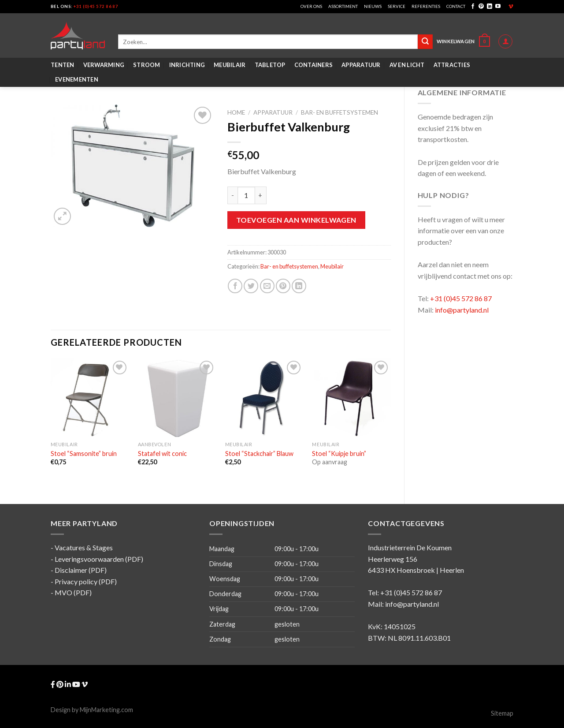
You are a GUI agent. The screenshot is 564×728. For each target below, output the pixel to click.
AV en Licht (407, 65)
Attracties (452, 65)
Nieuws (373, 6)
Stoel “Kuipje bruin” (339, 454)
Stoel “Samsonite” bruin (84, 454)
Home (236, 112)
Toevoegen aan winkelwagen (296, 220)
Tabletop (270, 65)
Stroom (147, 65)
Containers (314, 65)
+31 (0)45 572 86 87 (96, 6)
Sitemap (502, 713)
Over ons (311, 6)
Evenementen (77, 79)
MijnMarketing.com (106, 710)
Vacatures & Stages (84, 547)
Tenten (63, 65)
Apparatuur (361, 65)
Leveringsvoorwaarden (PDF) (99, 559)
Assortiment (343, 6)
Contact (456, 6)
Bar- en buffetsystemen (340, 112)
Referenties (426, 6)
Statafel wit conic (162, 454)
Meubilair (230, 65)
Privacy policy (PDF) (86, 581)
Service (397, 6)
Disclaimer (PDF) (81, 570)
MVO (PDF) (73, 592)
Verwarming (104, 65)
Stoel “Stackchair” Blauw (259, 454)
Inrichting (187, 65)
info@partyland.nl (462, 310)
